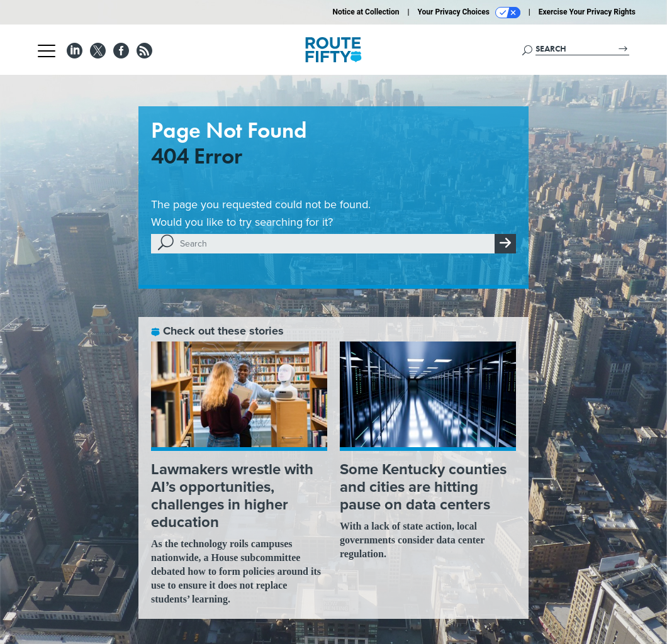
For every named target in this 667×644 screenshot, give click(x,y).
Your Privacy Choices (469, 13)
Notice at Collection (366, 12)
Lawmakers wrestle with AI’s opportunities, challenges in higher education (232, 496)
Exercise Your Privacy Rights (587, 12)
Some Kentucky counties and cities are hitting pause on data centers (423, 487)
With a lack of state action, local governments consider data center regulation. (412, 540)
